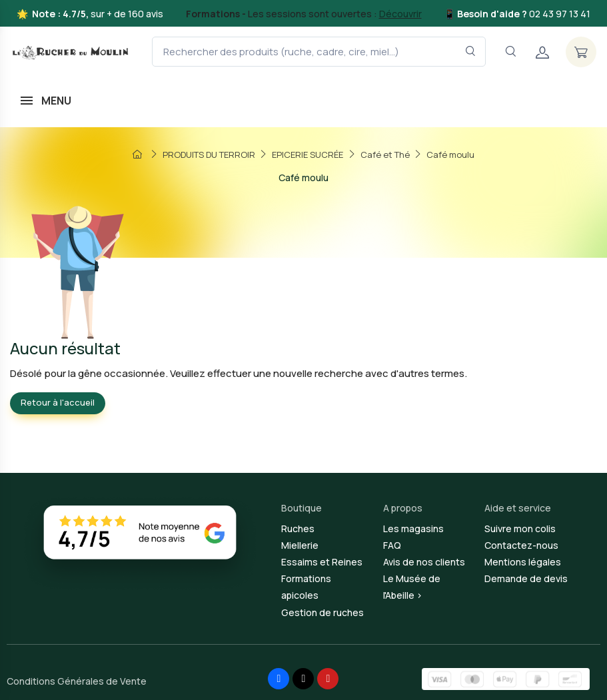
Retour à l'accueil (58, 402)
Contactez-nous (521, 545)
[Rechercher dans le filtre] (471, 52)
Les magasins (413, 528)
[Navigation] (510, 52)
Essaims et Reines (322, 562)
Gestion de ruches (322, 612)
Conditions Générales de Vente (77, 681)
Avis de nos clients (424, 562)
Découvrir (400, 14)
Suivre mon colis (520, 528)
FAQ (392, 545)
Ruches (298, 528)
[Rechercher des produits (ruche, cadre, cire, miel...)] (319, 52)
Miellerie (300, 545)
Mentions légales (523, 562)
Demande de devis (526, 578)
